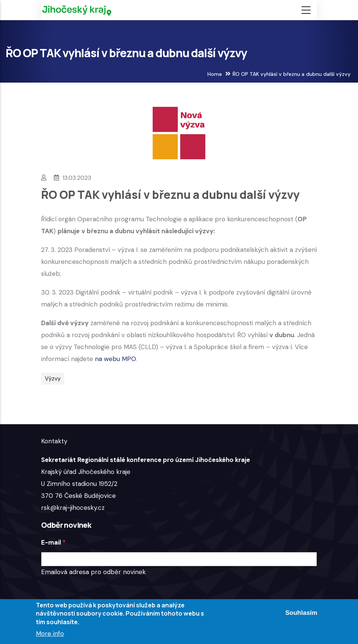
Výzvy (53, 379)
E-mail (51, 542)
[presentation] (98, 592)
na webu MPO (115, 359)
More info (50, 634)
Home (215, 74)
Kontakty (54, 441)
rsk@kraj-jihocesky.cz (73, 508)
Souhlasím (301, 613)
